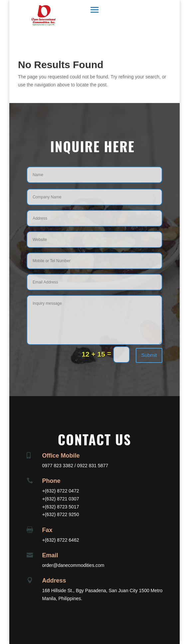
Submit (149, 355)
